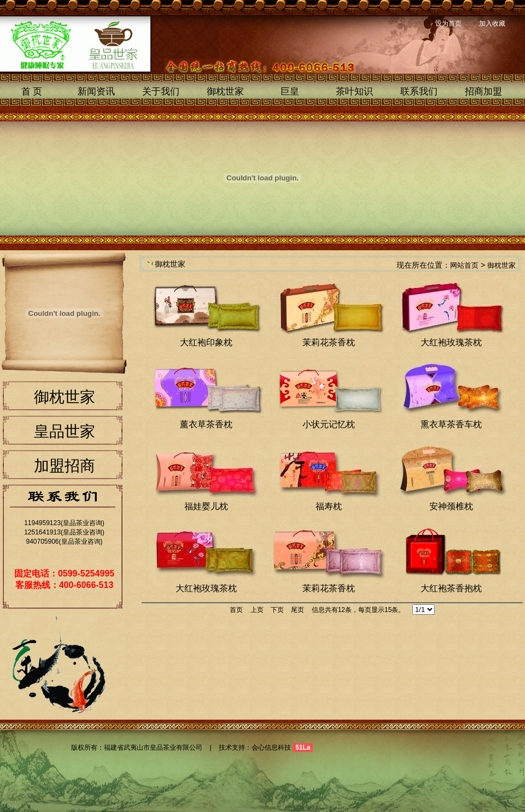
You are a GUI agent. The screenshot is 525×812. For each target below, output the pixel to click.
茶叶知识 (354, 91)
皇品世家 (65, 431)
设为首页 (448, 23)
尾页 (297, 610)
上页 (257, 610)
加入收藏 (492, 23)
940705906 (42, 542)
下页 (277, 610)
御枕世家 (225, 91)
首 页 (32, 91)
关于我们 (161, 91)
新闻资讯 (96, 91)
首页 (236, 610)
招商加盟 (483, 91)
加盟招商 (65, 466)
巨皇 (290, 91)
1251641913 (42, 532)
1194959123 (42, 523)
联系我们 (419, 91)
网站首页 (464, 265)
